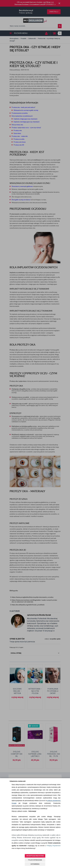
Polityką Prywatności (54, 846)
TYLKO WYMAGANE (35, 860)
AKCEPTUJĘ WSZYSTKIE (35, 856)
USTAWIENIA (35, 864)
